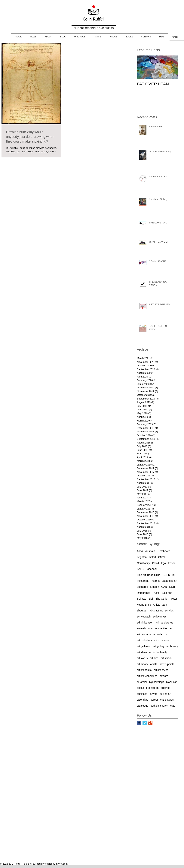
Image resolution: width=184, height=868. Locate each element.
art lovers (142, 658)
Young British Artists (149, 605)
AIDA (140, 551)
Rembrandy (144, 593)
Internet (155, 581)
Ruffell (156, 593)
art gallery (158, 646)
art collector (160, 634)
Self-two (142, 599)
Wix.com (63, 864)
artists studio (144, 670)
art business (144, 634)
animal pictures (164, 623)
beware (164, 676)
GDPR (166, 575)
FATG (140, 569)
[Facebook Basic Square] (139, 723)
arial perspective (158, 628)
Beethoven (164, 551)
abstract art (156, 611)
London (155, 587)
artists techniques (147, 676)
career (154, 700)
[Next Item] (172, 67)
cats (173, 706)
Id (173, 575)
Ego (163, 563)
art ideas (142, 652)
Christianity (143, 563)
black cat (171, 682)
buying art (165, 694)
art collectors (144, 640)
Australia (150, 551)
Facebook (152, 569)
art (171, 628)
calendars (143, 700)
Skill (151, 599)
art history (172, 646)
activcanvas (160, 617)
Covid (155, 563)
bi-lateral (142, 682)
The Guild (161, 599)
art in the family (158, 652)
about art (142, 611)
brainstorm (152, 688)
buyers (153, 694)
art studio (166, 658)
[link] (177, 37)
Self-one (167, 593)
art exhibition (161, 640)
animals (141, 628)
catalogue (143, 706)
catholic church (159, 706)
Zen (165, 605)
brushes (166, 688)
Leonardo (142, 587)
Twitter (173, 599)
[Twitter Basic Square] (145, 723)
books (140, 688)
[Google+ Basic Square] (150, 723)
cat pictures (167, 700)
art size (154, 658)
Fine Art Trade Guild (149, 575)
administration (145, 623)
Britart (152, 557)
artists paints (167, 664)
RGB (172, 587)
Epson (172, 563)
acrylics (169, 611)
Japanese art (170, 581)
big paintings (157, 682)
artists (154, 664)
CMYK (162, 557)
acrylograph (144, 617)
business (142, 694)
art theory (142, 664)
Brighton (142, 557)
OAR (164, 587)
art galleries (144, 646)
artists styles (161, 670)
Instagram (143, 581)
